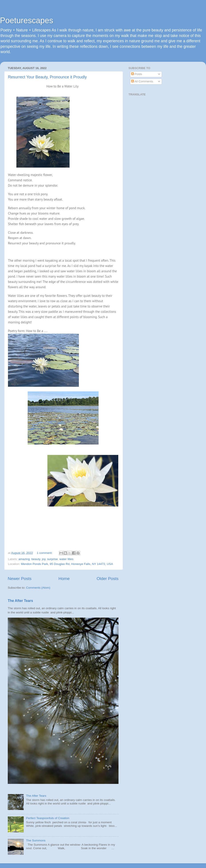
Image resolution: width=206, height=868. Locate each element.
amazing (24, 559)
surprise (52, 559)
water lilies (66, 559)
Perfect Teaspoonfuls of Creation (48, 818)
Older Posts (108, 579)
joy (44, 559)
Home (64, 579)
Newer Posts (20, 579)
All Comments (142, 81)
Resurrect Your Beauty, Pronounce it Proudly (47, 77)
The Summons (36, 840)
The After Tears (20, 601)
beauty (36, 559)
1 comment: (45, 553)
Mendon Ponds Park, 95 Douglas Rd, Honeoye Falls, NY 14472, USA (67, 564)
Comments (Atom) (38, 588)
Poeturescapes (27, 20)
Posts (137, 74)
